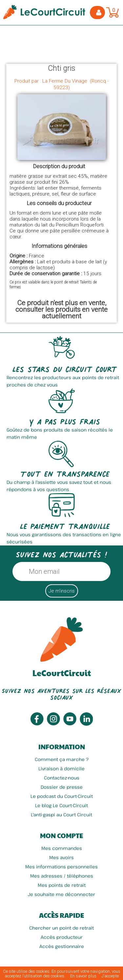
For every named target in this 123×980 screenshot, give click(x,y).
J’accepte (110, 976)
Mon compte (61, 835)
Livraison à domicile (61, 768)
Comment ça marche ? (62, 759)
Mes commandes (62, 848)
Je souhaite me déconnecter (61, 894)
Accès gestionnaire (62, 946)
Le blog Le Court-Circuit (61, 805)
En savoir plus (83, 976)
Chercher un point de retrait (61, 928)
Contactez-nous (62, 778)
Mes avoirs (61, 857)
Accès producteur (62, 937)
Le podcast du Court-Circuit (62, 796)
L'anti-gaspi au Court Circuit (61, 815)
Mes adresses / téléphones (62, 876)
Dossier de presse (62, 787)
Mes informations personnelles (61, 867)
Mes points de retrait (62, 885)
